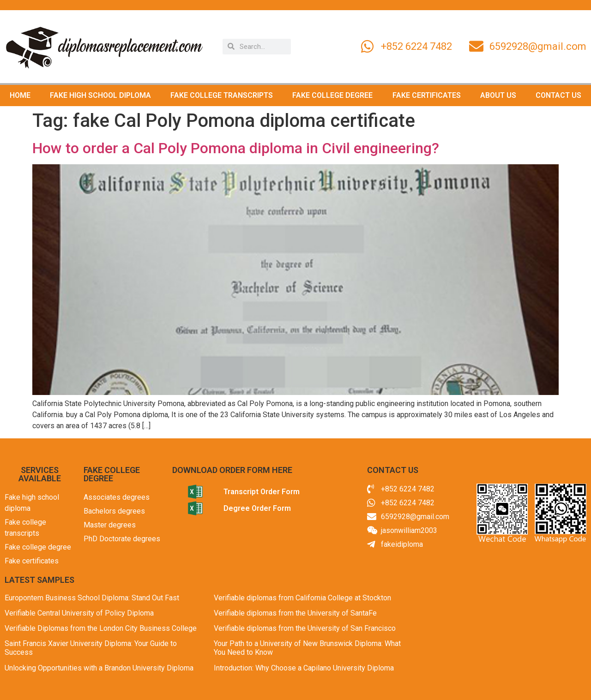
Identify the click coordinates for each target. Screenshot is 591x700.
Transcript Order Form (262, 492)
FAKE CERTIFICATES (427, 95)
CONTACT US (558, 95)
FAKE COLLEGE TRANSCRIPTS (222, 95)
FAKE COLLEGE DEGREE (332, 95)
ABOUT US (498, 95)
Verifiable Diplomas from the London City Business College (101, 628)
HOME (20, 95)
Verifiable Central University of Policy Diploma (79, 613)
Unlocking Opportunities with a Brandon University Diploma (99, 668)
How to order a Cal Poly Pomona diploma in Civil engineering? (236, 148)
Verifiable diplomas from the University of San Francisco (305, 628)
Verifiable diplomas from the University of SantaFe (295, 613)
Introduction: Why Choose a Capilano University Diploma (304, 668)
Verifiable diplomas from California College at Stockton (302, 598)
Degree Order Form (257, 508)
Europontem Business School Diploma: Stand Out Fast (92, 598)
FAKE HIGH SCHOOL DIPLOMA (100, 95)
